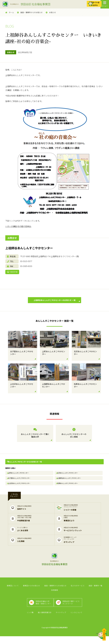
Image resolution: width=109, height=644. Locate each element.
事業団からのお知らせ (27, 594)
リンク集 (31, 620)
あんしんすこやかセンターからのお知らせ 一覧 (24, 466)
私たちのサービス (72, 594)
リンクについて (75, 620)
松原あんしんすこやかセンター (68, 490)
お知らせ (51, 12)
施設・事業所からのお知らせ (30, 12)
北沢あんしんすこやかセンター (68, 477)
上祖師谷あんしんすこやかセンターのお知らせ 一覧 (56, 304)
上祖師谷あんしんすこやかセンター (70, 484)
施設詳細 (13, 274)
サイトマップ (61, 620)
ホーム (10, 12)
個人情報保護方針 (45, 620)
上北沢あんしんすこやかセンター (20, 490)
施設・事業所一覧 (89, 594)
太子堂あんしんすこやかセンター (20, 484)
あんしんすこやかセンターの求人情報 (74, 438)
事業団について (9, 594)
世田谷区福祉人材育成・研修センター (43, 608)
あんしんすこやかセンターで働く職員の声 (35, 438)
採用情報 (103, 594)
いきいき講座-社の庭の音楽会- (18, 226)
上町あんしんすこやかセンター (19, 477)
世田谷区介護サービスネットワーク (72, 608)
